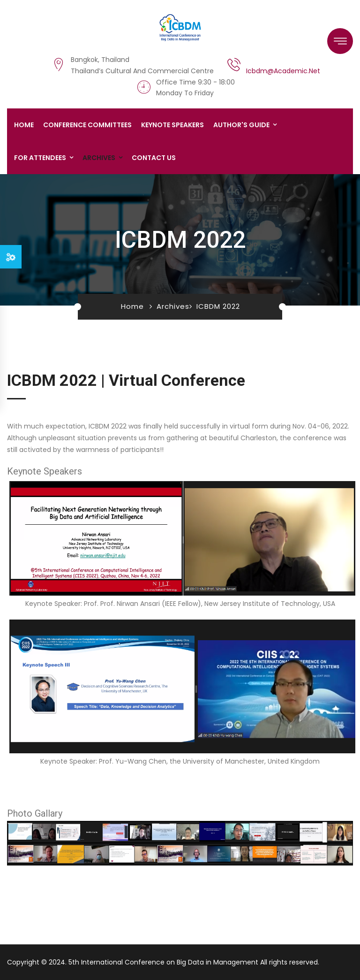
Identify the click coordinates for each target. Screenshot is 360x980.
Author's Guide (241, 125)
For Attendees (40, 158)
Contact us (154, 158)
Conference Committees (87, 125)
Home (24, 125)
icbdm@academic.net (283, 71)
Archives (99, 158)
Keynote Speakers (172, 125)
